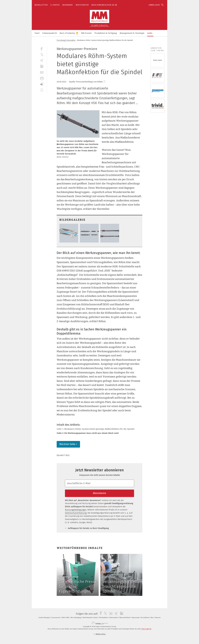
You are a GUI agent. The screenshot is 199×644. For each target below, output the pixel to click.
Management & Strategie (132, 33)
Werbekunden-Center (91, 618)
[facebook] (42, 49)
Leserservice (56, 618)
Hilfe (68, 618)
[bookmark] (104, 82)
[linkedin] (42, 66)
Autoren (158, 618)
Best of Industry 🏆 (69, 33)
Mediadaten (104, 618)
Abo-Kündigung (76, 618)
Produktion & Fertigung (106, 33)
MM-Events (86, 33)
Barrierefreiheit (125, 618)
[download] (42, 84)
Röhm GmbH (158, 60)
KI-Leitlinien (145, 618)
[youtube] (110, 614)
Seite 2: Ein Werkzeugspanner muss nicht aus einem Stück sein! (88, 433)
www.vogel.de (146, 629)
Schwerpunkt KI (50, 33)
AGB (63, 618)
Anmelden (154, 5)
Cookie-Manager (44, 618)
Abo (152, 618)
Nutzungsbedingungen (76, 510)
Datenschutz (114, 618)
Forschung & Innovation (66, 40)
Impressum (136, 618)
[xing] (42, 60)
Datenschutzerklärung (76, 513)
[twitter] (42, 54)
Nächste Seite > (68, 444)
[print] (42, 78)
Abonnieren (99, 493)
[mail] (42, 72)
